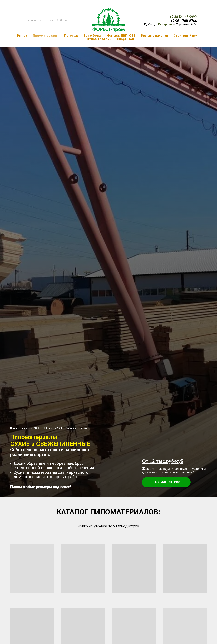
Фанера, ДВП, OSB (121, 35)
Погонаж (71, 35)
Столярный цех (186, 35)
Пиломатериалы (46, 35)
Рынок (22, 35)
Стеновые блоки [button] (98, 39)
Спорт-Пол (125, 39)
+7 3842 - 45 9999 (183, 17)
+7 (173, 21)
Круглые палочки (155, 35)
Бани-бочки (93, 35)
